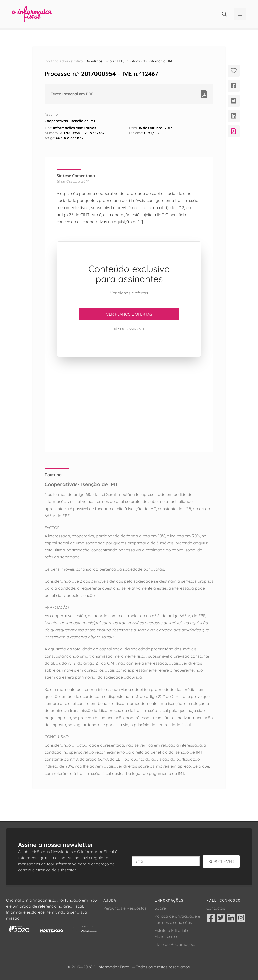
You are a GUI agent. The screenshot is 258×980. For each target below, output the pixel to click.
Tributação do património (145, 61)
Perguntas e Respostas (125, 908)
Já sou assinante (129, 329)
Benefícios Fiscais (100, 61)
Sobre (160, 908)
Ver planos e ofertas (129, 314)
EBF (120, 61)
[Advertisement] (129, 404)
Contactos (216, 908)
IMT (171, 61)
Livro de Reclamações (175, 944)
